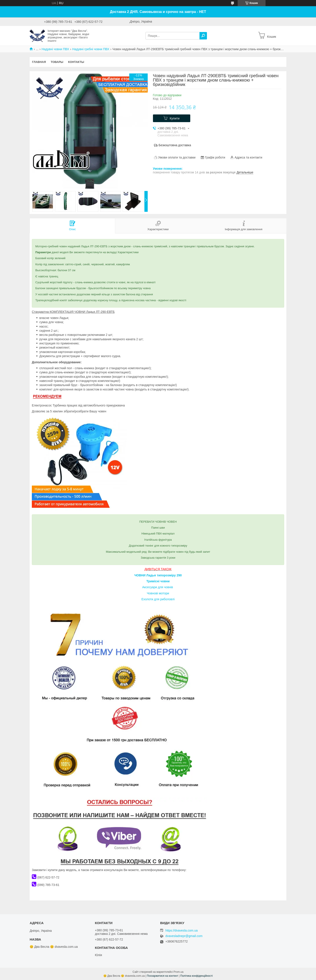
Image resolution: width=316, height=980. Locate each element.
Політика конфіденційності (197, 976)
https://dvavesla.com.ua (182, 930)
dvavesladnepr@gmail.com (184, 936)
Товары (57, 62)
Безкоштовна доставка (175, 145)
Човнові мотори (158, 593)
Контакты (76, 62)
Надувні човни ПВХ (55, 49)
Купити (175, 118)
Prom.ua (179, 972)
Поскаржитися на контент (162, 976)
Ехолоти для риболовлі (158, 599)
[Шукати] (203, 36)
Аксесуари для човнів (158, 587)
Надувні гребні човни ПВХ (91, 49)
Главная (39, 62)
